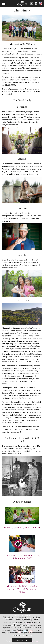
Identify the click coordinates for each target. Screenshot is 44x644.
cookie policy (22, 625)
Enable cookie (22, 640)
